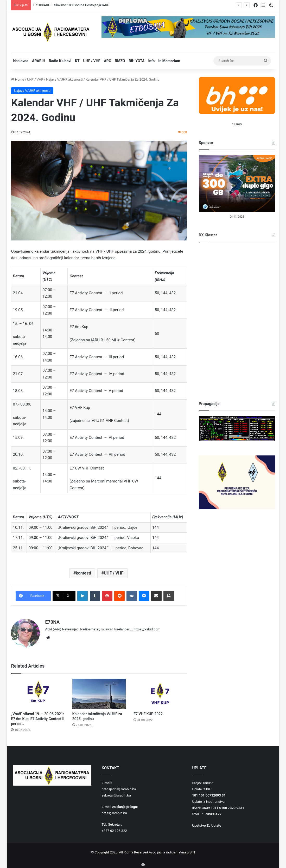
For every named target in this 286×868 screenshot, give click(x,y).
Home (17, 79)
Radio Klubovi (60, 61)
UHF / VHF (92, 61)
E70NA (52, 622)
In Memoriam (169, 61)
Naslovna (21, 61)
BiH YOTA (136, 61)
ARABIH (39, 61)
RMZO (120, 61)
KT (77, 61)
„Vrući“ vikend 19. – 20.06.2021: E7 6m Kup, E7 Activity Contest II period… (38, 717)
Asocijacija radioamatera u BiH (172, 850)
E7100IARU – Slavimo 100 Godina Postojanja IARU (71, 5)
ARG (107, 61)
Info (151, 61)
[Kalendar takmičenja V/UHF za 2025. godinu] (99, 692)
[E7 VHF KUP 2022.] (160, 692)
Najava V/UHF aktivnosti (64, 79)
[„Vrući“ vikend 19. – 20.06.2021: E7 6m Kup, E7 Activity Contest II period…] (38, 692)
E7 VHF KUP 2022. (149, 712)
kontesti (83, 573)
